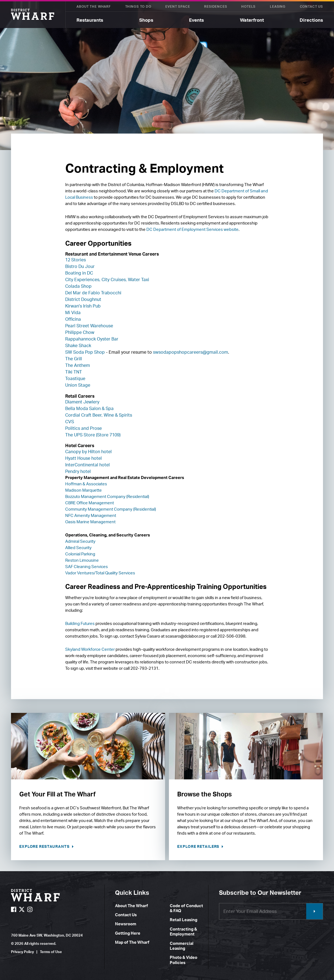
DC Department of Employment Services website (192, 229)
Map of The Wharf (132, 942)
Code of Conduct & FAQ (186, 908)
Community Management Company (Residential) (111, 509)
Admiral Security (80, 541)
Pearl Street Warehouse (89, 326)
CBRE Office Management (90, 503)
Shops (146, 20)
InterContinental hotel (87, 465)
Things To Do (138, 6)
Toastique (75, 378)
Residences (216, 6)
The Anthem (78, 365)
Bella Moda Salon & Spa (89, 408)
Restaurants (90, 20)
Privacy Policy (22, 952)
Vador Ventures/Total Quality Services (100, 573)
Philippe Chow (80, 332)
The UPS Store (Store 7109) (93, 435)
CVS (70, 422)
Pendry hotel (78, 471)
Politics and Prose (83, 428)
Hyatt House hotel (83, 458)
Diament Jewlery (82, 402)
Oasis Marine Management (90, 522)
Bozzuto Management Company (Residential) (107, 496)
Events (196, 20)
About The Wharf (94, 6)
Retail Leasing (184, 920)
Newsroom (126, 924)
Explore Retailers (199, 846)
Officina (73, 319)
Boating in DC (79, 273)
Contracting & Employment (183, 931)
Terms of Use (51, 952)
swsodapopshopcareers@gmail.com (191, 352)
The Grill (74, 359)
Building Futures (80, 623)
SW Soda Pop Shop (85, 352)
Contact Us (311, 6)
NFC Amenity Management (91, 515)
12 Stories (76, 260)
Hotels (248, 6)
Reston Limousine (82, 560)
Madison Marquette (83, 490)
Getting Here (128, 933)
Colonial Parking (80, 554)
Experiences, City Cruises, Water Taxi (111, 279)
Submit (314, 911)
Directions (311, 20)
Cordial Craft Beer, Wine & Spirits (99, 415)
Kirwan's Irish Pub (83, 306)
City (69, 279)
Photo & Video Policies (184, 960)
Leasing (278, 6)
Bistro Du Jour (80, 266)
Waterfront (252, 20)
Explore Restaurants (45, 846)
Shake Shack (78, 345)
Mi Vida (73, 312)
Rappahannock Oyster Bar (92, 339)
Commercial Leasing (182, 946)
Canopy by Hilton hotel (88, 452)
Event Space (178, 6)
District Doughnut (83, 299)
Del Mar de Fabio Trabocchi (93, 293)
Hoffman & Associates (86, 484)
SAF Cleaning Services (87, 567)
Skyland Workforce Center (90, 649)
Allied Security (78, 548)
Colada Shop (78, 286)
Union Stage (78, 385)
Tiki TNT (74, 372)
